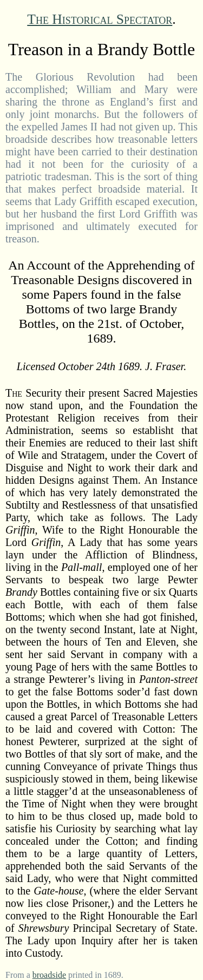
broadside (49, 975)
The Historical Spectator (100, 19)
